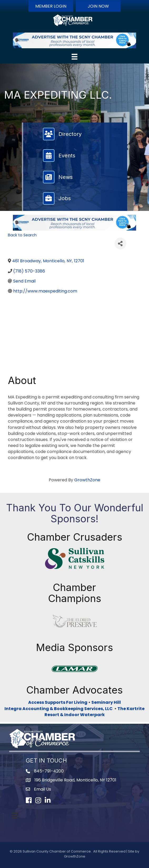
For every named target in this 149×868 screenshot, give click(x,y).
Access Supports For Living (58, 702)
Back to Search (22, 235)
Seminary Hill (106, 702)
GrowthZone (87, 480)
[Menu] (74, 57)
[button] (51, 6)
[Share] (120, 244)
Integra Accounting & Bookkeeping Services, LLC (59, 709)
